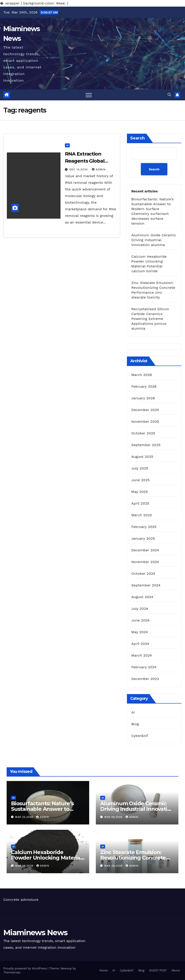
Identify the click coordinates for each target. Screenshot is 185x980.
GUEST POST (158, 970)
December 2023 (145, 679)
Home (103, 970)
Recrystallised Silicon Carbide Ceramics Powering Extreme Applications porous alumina (150, 319)
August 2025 (142, 457)
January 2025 (143, 538)
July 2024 (140, 609)
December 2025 (145, 410)
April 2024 (140, 644)
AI (67, 145)
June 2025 (141, 480)
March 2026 (142, 375)
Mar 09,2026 (114, 817)
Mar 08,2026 (25, 866)
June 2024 (141, 620)
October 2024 (143, 574)
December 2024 (145, 550)
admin (99, 169)
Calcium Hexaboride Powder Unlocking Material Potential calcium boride (46, 858)
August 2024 (142, 597)
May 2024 (140, 632)
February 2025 (144, 527)
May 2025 (140, 492)
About (176, 970)
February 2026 (144, 386)
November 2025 (145, 421)
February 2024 (144, 667)
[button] (169, 95)
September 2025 (146, 445)
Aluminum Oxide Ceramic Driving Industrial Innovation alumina (154, 240)
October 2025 (143, 433)
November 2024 (145, 562)
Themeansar (12, 972)
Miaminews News (35, 933)
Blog (135, 724)
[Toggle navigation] (89, 95)
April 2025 (140, 503)
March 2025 (142, 515)
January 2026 (143, 398)
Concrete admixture (21, 900)
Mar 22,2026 (25, 817)
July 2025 (140, 468)
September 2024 (146, 585)
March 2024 (142, 655)
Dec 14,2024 (79, 169)
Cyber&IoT (140, 736)
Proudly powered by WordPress (25, 968)
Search (138, 138)
